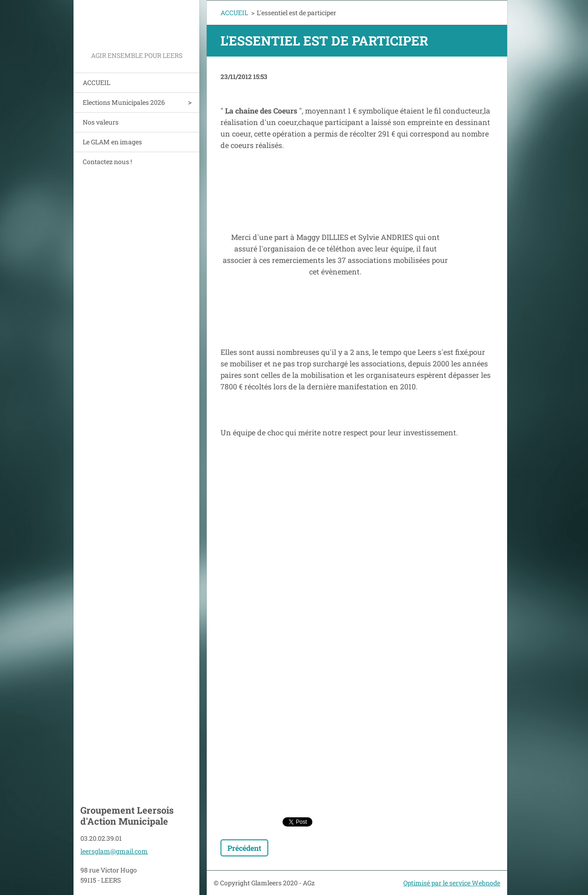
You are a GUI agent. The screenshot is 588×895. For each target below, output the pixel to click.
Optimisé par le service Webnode (452, 883)
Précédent (244, 848)
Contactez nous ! (107, 162)
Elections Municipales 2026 (124, 102)
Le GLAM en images (112, 142)
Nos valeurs (101, 122)
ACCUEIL (96, 83)
